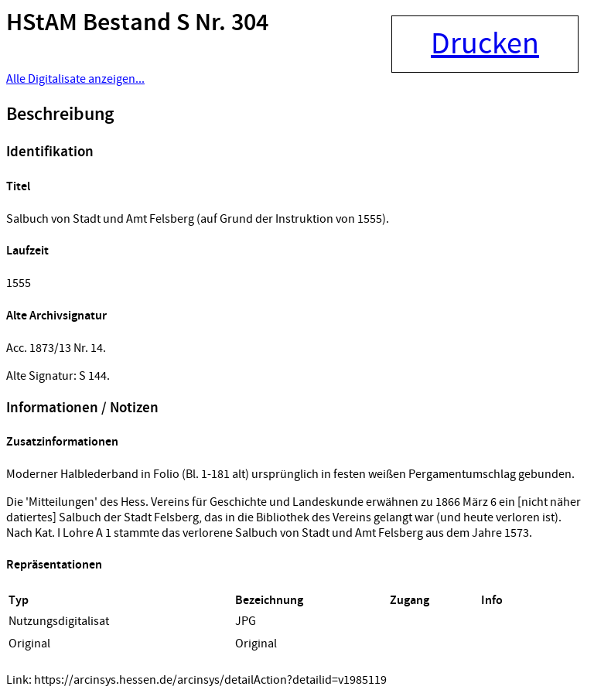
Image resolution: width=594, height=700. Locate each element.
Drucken (485, 44)
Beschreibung (60, 114)
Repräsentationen (54, 565)
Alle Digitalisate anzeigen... (75, 79)
